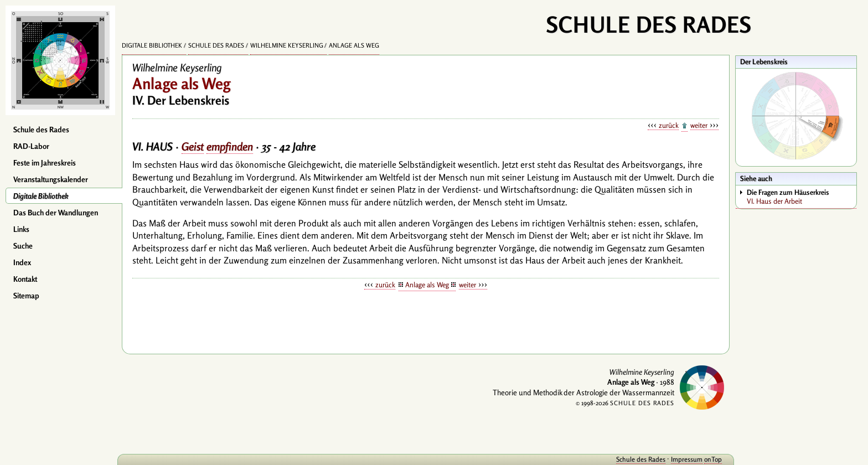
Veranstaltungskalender (51, 179)
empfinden (230, 146)
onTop (713, 459)
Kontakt (25, 279)
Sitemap (26, 296)
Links (21, 229)
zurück (669, 125)
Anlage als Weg (354, 45)
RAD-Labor (31, 146)
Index (22, 262)
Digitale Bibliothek (41, 196)
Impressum (687, 459)
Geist (193, 146)
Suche (23, 246)
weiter (699, 125)
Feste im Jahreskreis (45, 163)
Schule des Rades (41, 130)
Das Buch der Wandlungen (56, 213)
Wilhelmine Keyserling (287, 45)
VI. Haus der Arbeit (801, 197)
